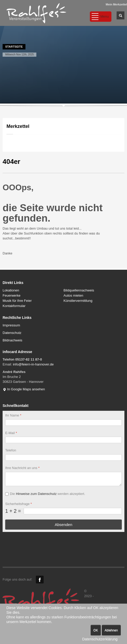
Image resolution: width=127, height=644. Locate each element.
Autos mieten (73, 295)
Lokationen (11, 290)
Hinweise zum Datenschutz (36, 494)
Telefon (11, 450)
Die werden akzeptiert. (48, 494)
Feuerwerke (12, 295)
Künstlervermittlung (78, 301)
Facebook (40, 580)
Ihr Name (13, 415)
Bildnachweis (12, 340)
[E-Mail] (64, 440)
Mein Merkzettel (116, 4)
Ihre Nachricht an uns (22, 468)
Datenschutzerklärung (100, 639)
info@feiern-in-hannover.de (33, 364)
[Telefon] (64, 458)
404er (11, 162)
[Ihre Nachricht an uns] (64, 479)
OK (96, 630)
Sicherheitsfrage (19, 504)
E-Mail (11, 433)
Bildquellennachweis (79, 290)
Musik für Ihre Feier (17, 301)
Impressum (11, 325)
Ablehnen (111, 630)
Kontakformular (14, 306)
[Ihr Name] (64, 422)
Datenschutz (12, 333)
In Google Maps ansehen (24, 389)
